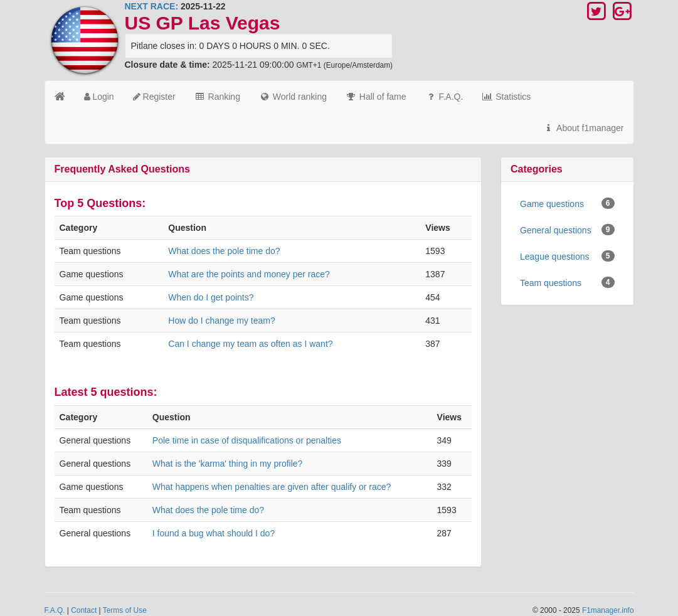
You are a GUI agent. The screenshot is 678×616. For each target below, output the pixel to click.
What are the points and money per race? (249, 274)
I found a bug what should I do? (214, 533)
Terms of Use (125, 610)
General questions (567, 230)
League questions (567, 256)
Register (154, 97)
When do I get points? (211, 297)
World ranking (293, 97)
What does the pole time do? (224, 251)
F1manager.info (608, 610)
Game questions (567, 203)
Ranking (217, 97)
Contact (84, 610)
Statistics (506, 97)
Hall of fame (376, 97)
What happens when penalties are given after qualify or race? (272, 487)
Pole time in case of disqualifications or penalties (247, 440)
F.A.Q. (444, 97)
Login (99, 97)
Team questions (567, 282)
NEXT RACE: (152, 6)
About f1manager (584, 128)
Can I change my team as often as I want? (250, 344)
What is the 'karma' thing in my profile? (228, 464)
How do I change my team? (221, 321)
